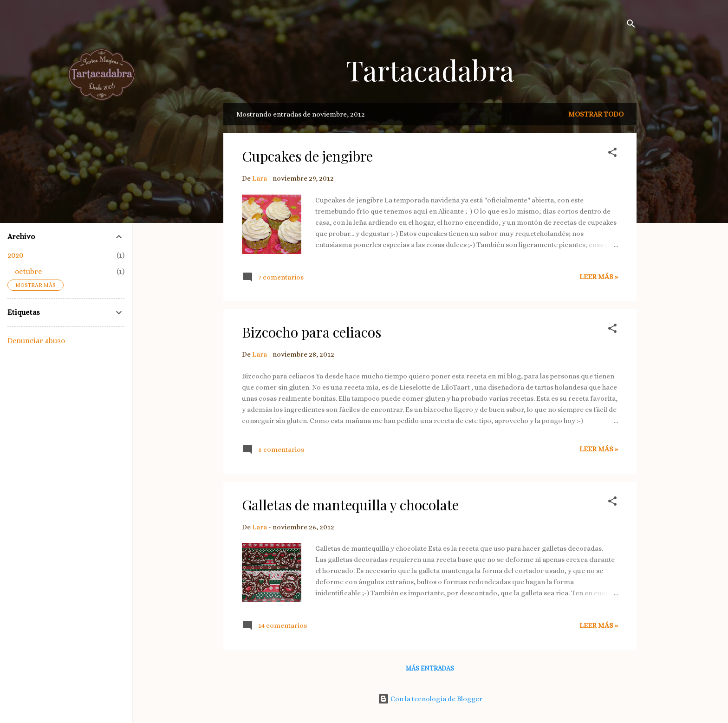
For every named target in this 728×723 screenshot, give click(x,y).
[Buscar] (631, 25)
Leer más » (599, 277)
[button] (612, 154)
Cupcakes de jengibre (307, 156)
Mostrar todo (596, 114)
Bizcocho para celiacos (312, 332)
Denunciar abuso (36, 341)
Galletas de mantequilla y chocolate (350, 505)
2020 (15, 255)
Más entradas (430, 668)
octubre (28, 271)
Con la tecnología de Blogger (430, 699)
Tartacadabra (430, 70)
